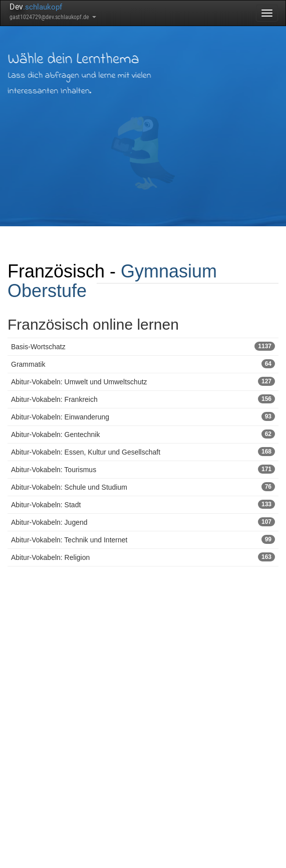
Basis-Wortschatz (143, 346)
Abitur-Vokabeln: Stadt (143, 504)
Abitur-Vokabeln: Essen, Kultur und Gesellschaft (143, 452)
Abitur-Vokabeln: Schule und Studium (143, 487)
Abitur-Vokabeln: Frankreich (143, 399)
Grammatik (143, 364)
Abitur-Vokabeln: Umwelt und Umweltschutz (143, 381)
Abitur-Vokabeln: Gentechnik (143, 434)
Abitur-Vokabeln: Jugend (143, 522)
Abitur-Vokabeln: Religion (143, 557)
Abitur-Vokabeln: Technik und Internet (143, 539)
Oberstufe (47, 291)
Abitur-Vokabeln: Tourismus (143, 469)
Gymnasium (169, 271)
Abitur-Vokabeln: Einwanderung (143, 416)
